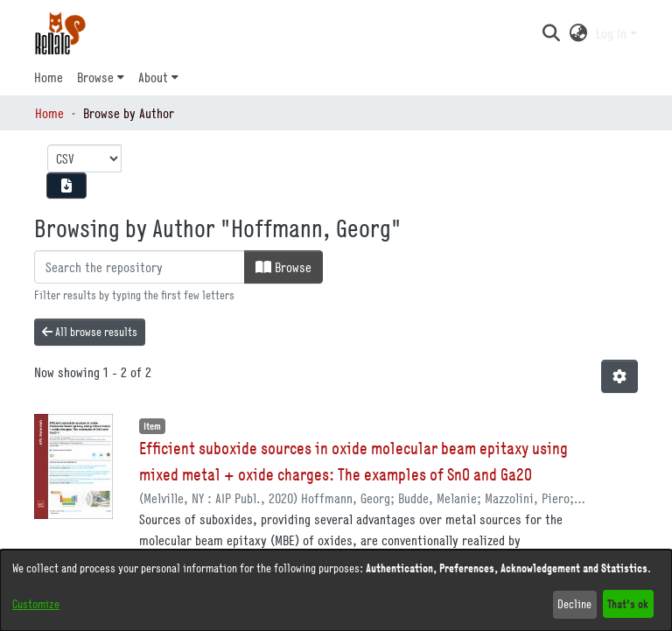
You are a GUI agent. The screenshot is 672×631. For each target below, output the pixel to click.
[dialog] (336, 590)
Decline (574, 604)
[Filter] (140, 267)
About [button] (153, 77)
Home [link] (49, 113)
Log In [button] (613, 33)
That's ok (628, 603)
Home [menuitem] (49, 77)
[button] (551, 33)
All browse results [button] (90, 332)
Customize (36, 604)
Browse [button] (95, 77)
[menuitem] (101, 77)
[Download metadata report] (66, 186)
